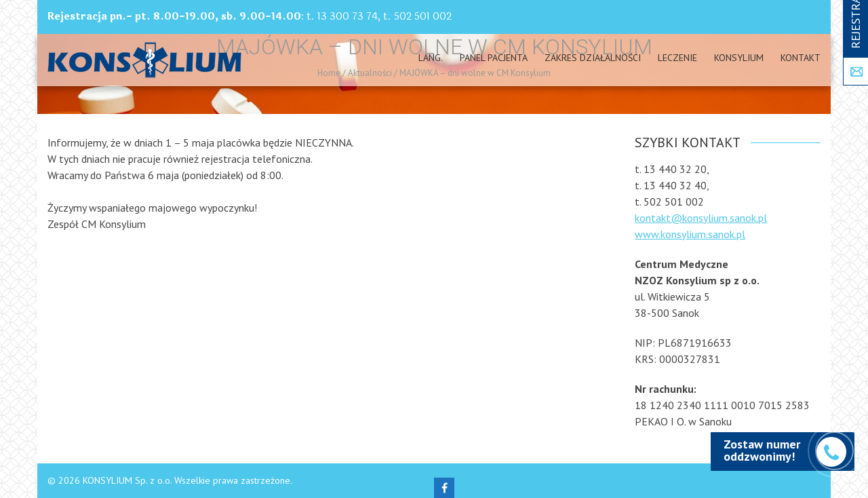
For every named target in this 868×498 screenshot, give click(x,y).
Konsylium (739, 58)
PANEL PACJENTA (494, 58)
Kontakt (801, 58)
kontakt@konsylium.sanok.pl (701, 218)
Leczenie (677, 58)
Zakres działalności (593, 58)
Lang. (431, 58)
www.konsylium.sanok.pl (690, 234)
